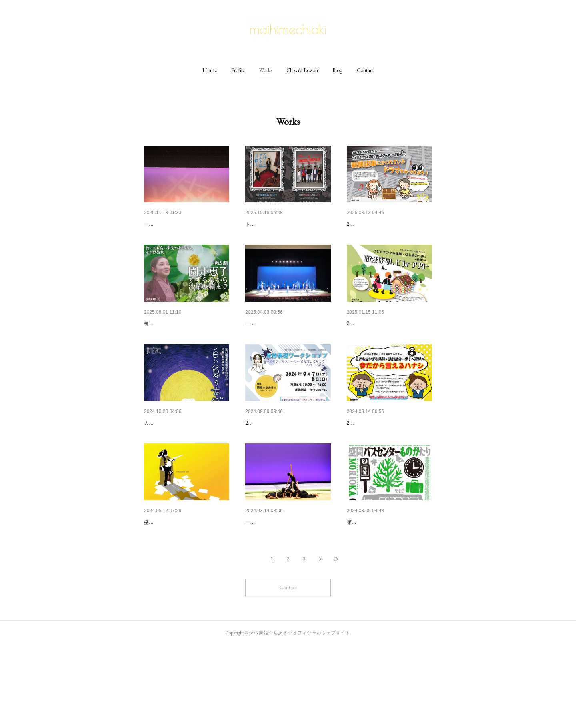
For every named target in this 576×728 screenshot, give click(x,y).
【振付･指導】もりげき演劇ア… (387, 224)
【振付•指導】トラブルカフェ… (285, 224)
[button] (210, 70)
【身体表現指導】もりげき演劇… (287, 464)
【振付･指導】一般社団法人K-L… (186, 224)
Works (266, 70)
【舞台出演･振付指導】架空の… (185, 464)
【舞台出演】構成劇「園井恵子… (186, 344)
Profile (238, 70)
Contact (365, 70)
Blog (337, 70)
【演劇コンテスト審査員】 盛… (184, 584)
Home (210, 70)
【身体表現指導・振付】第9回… (388, 584)
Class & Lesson (302, 70)
